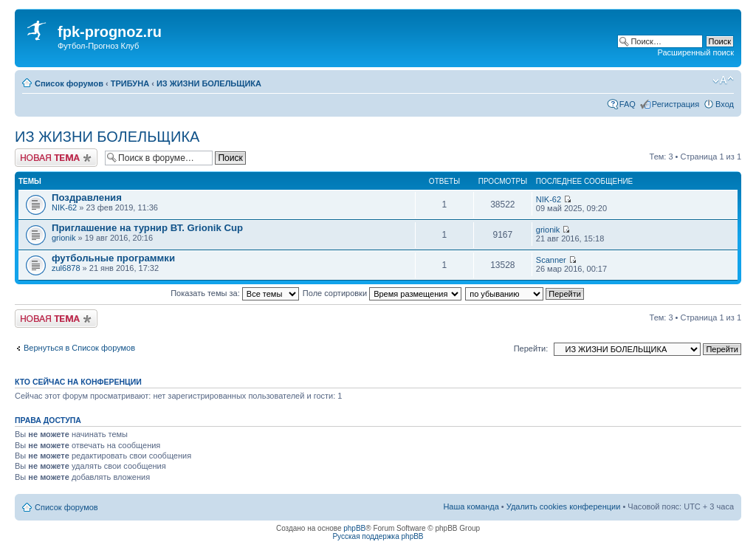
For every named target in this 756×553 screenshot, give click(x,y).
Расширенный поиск (695, 52)
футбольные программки (113, 258)
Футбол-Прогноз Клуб (98, 46)
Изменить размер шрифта (723, 80)
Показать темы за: (235, 293)
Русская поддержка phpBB (378, 536)
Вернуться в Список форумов (79, 348)
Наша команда (471, 506)
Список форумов (69, 83)
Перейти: (531, 348)
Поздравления (87, 197)
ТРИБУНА (130, 83)
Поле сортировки (382, 293)
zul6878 (66, 268)
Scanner (551, 260)
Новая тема (56, 158)
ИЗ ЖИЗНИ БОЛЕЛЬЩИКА (209, 83)
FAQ (628, 104)
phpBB (354, 528)
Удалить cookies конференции (564, 506)
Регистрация (676, 104)
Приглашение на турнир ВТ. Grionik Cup (147, 228)
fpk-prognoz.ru (110, 32)
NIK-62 (64, 207)
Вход (725, 104)
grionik (63, 238)
